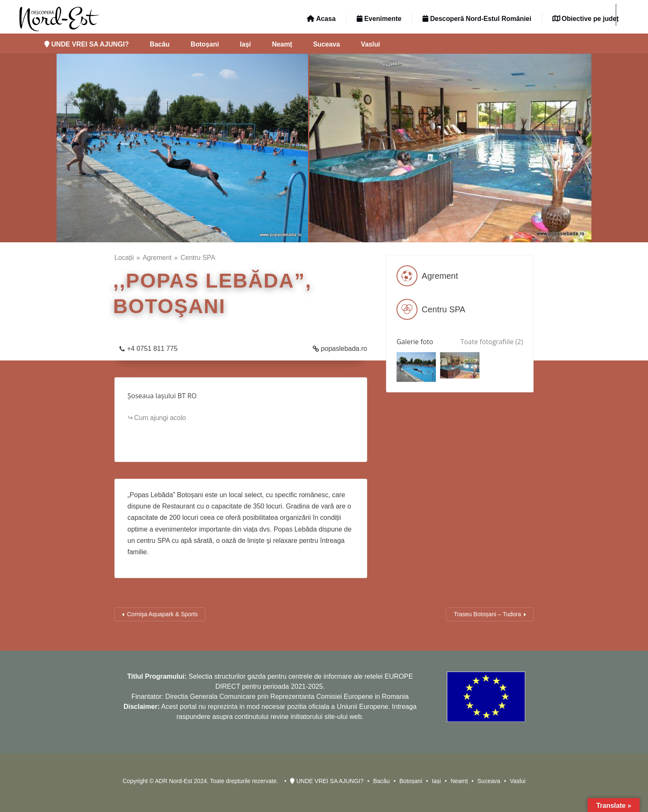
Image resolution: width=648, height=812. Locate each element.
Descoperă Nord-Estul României (477, 19)
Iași (245, 44)
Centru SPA (198, 258)
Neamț (282, 44)
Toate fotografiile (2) (492, 342)
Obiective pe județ (586, 19)
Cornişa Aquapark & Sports (162, 614)
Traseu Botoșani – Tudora (487, 614)
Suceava (327, 44)
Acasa (321, 19)
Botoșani (205, 44)
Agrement (157, 258)
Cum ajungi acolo (160, 418)
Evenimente (379, 19)
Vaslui (371, 44)
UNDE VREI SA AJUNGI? (87, 44)
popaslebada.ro (344, 349)
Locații (124, 258)
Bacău (159, 44)
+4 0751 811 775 (152, 349)
